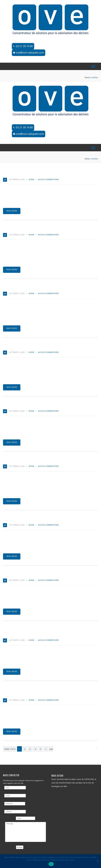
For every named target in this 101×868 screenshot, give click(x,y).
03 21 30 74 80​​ (24, 46)
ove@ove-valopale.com (30, 53)
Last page (51, 751)
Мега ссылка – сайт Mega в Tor (25, 574)
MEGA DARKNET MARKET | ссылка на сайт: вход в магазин (42, 460)
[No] (98, 861)
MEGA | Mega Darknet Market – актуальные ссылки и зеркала (46, 405)
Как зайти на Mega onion (20, 229)
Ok (51, 864)
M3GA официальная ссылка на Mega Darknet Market (40, 287)
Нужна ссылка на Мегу (19, 519)
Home (87, 77)
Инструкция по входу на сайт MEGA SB (30, 346)
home (31, 179)
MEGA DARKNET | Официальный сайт (27, 173)
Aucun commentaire (48, 179)
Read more (12, 211)
